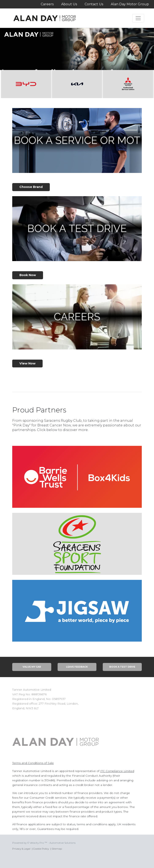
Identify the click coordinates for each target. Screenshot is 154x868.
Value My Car (32, 667)
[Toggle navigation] (138, 18)
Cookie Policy (41, 849)
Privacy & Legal (21, 849)
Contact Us (94, 4)
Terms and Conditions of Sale (33, 763)
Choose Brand (31, 187)
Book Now (28, 275)
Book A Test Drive (122, 667)
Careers (47, 4)
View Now (27, 363)
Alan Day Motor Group (130, 4)
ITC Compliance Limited (117, 771)
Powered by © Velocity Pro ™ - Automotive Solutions (44, 843)
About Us (69, 4)
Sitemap (57, 849)
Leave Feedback (77, 667)
